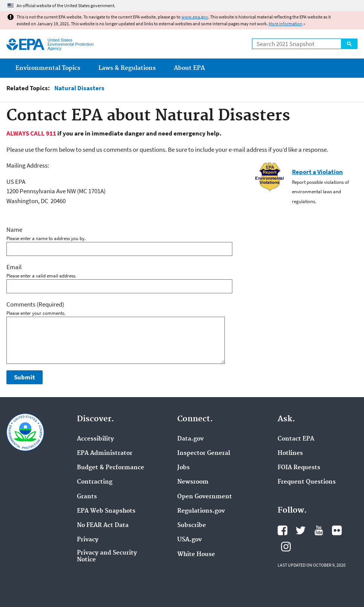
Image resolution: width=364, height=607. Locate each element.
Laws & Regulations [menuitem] (127, 68)
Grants (87, 497)
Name (14, 230)
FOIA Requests (299, 468)
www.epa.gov (195, 17)
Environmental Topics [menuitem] (48, 68)
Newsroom (193, 482)
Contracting (95, 482)
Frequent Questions (307, 482)
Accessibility (95, 439)
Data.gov (190, 439)
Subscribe (192, 525)
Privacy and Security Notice (107, 556)
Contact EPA (296, 439)
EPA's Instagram (286, 547)
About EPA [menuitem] (189, 68)
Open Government (205, 497)
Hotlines (290, 453)
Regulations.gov (201, 511)
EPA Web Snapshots (106, 511)
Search (349, 44)
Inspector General (204, 453)
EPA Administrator (105, 453)
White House (196, 555)
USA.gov (190, 540)
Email (14, 267)
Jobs (184, 468)
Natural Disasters (79, 88)
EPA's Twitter (301, 530)
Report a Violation (317, 172)
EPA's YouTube (319, 530)
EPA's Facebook (283, 530)
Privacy (88, 540)
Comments (35, 304)
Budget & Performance (111, 468)
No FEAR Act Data (103, 525)
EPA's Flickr (337, 530)
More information (286, 24)
